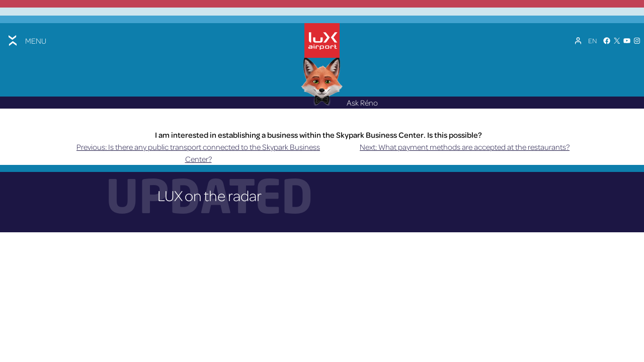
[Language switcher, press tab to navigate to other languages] (592, 41)
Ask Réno (340, 103)
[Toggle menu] (26, 40)
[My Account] (578, 41)
